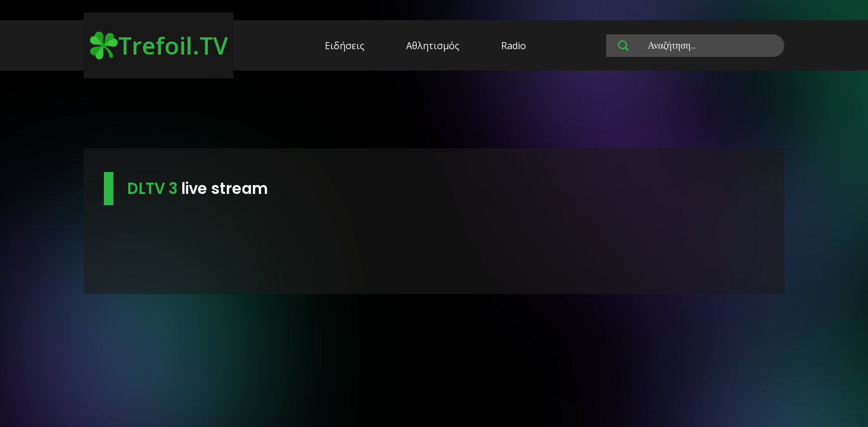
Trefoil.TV (159, 45)
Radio (514, 46)
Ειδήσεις (345, 46)
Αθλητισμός (433, 46)
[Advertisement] (434, 111)
